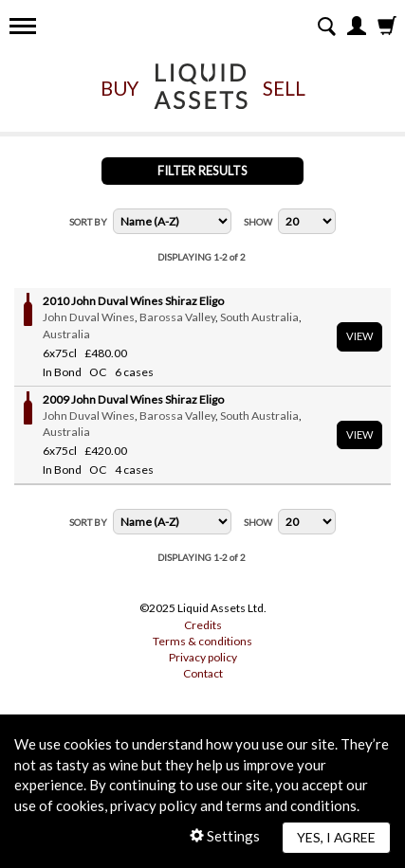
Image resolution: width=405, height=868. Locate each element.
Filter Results (202, 171)
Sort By (88, 222)
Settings (225, 836)
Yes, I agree (336, 837)
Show (258, 222)
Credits (203, 625)
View (359, 336)
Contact (203, 673)
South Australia (259, 317)
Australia (66, 334)
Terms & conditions (202, 641)
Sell (284, 88)
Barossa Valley (177, 317)
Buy (120, 88)
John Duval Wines (89, 317)
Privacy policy (203, 657)
